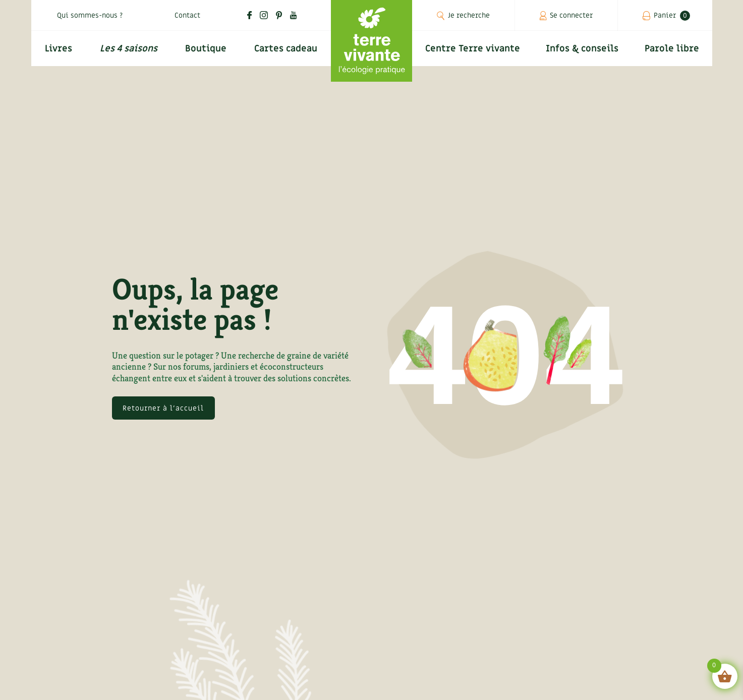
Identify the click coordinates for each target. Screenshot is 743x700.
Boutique (206, 49)
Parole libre (672, 49)
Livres (59, 49)
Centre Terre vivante (473, 49)
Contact (187, 15)
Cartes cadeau (286, 49)
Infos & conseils (582, 49)
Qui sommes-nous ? (90, 15)
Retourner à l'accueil (163, 408)
